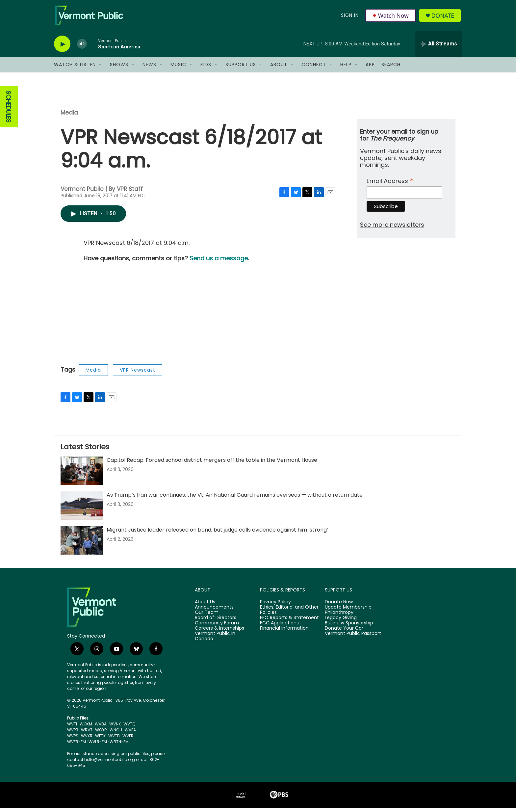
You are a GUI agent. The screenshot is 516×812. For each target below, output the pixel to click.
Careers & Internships (219, 632)
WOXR (101, 734)
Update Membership (348, 611)
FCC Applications (279, 627)
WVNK (115, 728)
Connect (314, 68)
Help (346, 68)
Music (178, 68)
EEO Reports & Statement (289, 622)
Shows (119, 68)
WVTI (72, 728)
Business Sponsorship (349, 627)
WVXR (87, 740)
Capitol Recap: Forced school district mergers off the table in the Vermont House (212, 464)
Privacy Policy (275, 606)
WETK (100, 740)
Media (69, 117)
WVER (128, 740)
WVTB (114, 740)
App (370, 68)
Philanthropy (339, 616)
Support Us (241, 68)
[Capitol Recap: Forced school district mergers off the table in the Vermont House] (82, 475)
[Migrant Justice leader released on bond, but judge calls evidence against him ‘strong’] (82, 544)
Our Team (207, 616)
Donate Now (339, 606)
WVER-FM (77, 746)
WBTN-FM (119, 746)
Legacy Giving (341, 622)
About (279, 68)
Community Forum (217, 627)
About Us (205, 606)
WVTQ (129, 728)
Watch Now (391, 17)
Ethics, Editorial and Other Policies (289, 614)
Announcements (214, 611)
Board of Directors (216, 622)
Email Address (390, 184)
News (149, 68)
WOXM (86, 728)
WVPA (130, 734)
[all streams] (439, 48)
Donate (444, 17)
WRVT (87, 734)
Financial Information (284, 632)
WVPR (73, 734)
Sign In (349, 17)
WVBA (101, 728)
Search (391, 68)
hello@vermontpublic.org (110, 763)
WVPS (73, 740)
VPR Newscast (138, 374)
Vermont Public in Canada (215, 640)
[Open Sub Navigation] (101, 68)
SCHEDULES (8, 111)
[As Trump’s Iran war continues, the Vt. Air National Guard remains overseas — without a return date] (82, 510)
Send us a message (219, 262)
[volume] (82, 48)
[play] (62, 48)
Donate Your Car (344, 632)
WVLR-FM (98, 746)
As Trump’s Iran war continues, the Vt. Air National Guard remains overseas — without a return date (235, 499)
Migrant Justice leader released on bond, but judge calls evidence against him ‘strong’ (217, 534)
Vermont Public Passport (353, 638)
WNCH (116, 734)
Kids (206, 68)
